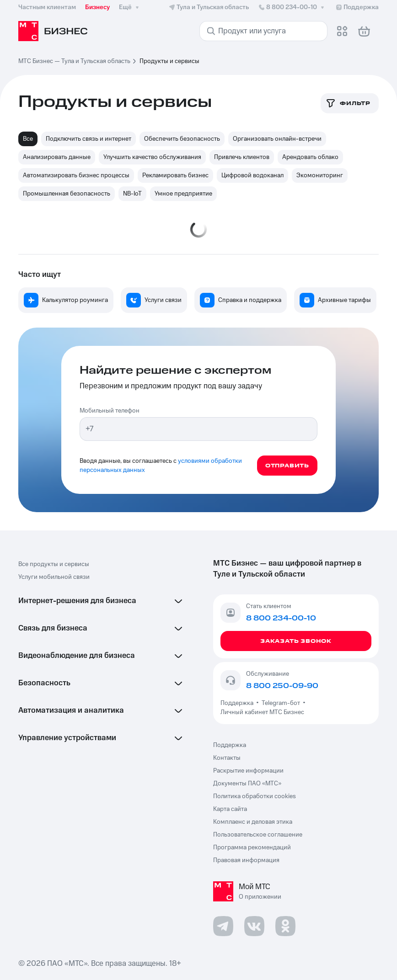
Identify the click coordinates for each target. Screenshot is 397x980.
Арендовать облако (310, 157)
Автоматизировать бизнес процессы (76, 175)
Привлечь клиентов (242, 157)
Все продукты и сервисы (54, 564)
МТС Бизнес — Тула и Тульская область (74, 61)
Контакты (227, 758)
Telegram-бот (281, 703)
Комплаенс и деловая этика (253, 822)
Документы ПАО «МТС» (247, 784)
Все (28, 139)
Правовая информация (246, 860)
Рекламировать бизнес (175, 175)
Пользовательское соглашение (258, 835)
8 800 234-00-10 (292, 7)
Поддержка (238, 703)
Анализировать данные (57, 157)
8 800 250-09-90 (282, 686)
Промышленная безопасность (67, 194)
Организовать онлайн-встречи (277, 139)
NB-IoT (132, 194)
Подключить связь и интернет (89, 139)
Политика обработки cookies (255, 796)
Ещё (130, 7)
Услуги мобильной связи (54, 577)
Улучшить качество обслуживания (152, 157)
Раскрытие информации (248, 771)
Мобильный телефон (110, 411)
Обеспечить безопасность (182, 139)
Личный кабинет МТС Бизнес (262, 712)
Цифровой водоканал (252, 175)
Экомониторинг (320, 175)
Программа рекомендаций (252, 848)
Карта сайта (230, 809)
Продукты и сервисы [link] (169, 61)
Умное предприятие (183, 194)
